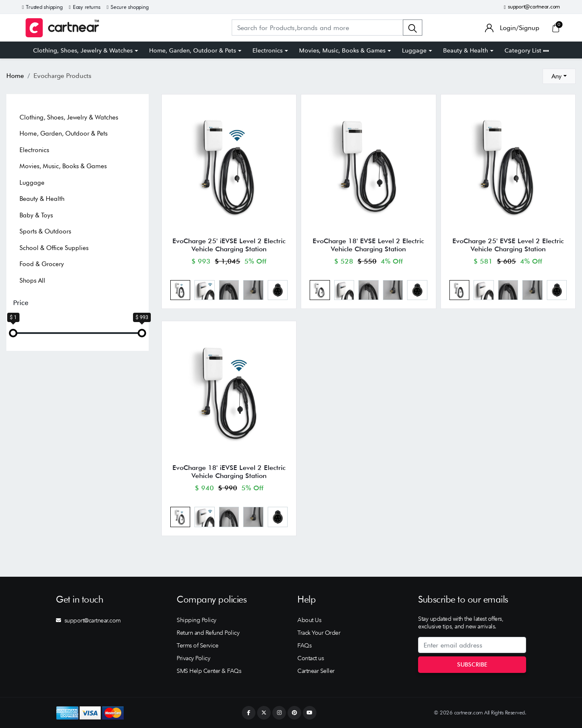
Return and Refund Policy (208, 633)
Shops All (32, 281)
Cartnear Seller (316, 671)
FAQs (304, 645)
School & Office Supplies (54, 248)
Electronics (267, 50)
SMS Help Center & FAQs (209, 671)
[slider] (13, 333)
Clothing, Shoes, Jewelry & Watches (83, 50)
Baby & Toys (36, 215)
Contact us (310, 658)
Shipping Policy (197, 620)
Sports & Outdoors (45, 231)
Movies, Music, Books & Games (342, 50)
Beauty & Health (466, 50)
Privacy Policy (193, 658)
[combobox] (559, 76)
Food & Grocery (42, 264)
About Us (309, 620)
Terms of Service (197, 645)
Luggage (414, 50)
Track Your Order (319, 633)
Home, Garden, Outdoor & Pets (193, 50)
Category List (527, 50)
